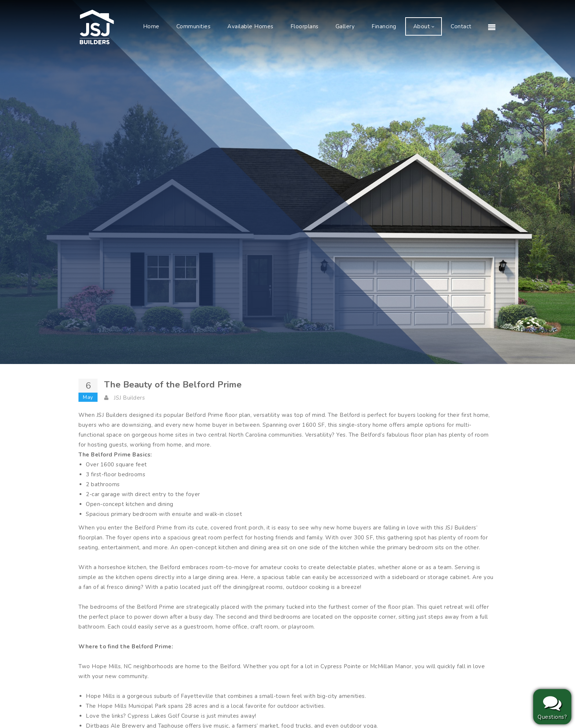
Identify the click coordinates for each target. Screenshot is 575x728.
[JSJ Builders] (97, 26)
